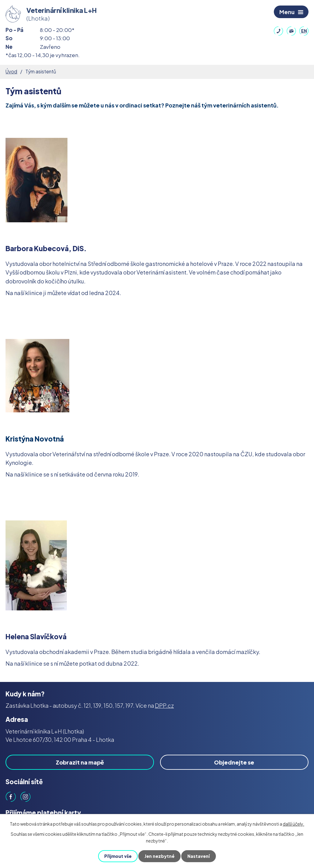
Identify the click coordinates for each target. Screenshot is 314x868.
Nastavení (199, 856)
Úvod (11, 71)
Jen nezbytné (159, 856)
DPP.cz (164, 705)
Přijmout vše (118, 856)
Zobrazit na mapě (80, 762)
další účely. (293, 824)
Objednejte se (234, 762)
